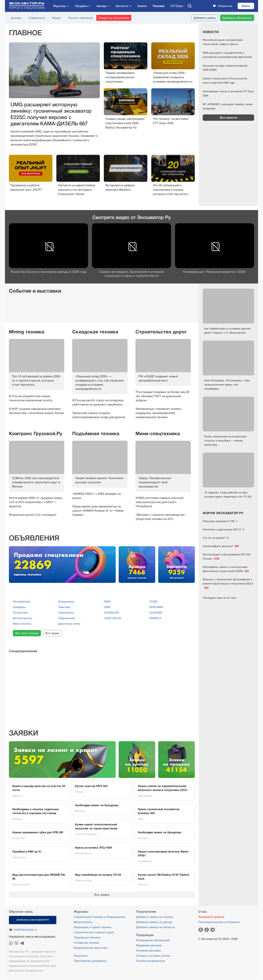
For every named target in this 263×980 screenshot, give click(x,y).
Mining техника (27, 332)
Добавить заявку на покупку (155, 917)
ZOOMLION (111, 613)
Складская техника (95, 332)
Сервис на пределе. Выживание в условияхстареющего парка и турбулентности (132, 274)
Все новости (228, 118)
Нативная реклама (148, 951)
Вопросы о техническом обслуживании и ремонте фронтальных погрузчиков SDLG (228, 584)
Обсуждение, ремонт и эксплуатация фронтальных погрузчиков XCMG (226, 569)
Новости (211, 32)
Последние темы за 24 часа (219, 598)
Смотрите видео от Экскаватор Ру (131, 217)
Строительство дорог (161, 332)
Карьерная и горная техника (93, 927)
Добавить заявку (205, 18)
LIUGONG (156, 613)
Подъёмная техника (96, 434)
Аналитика (81, 956)
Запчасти (122, 6)
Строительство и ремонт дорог (94, 932)
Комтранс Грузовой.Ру (35, 434)
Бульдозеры (66, 601)
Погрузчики (20, 613)
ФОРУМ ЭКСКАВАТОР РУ (223, 513)
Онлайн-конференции (150, 961)
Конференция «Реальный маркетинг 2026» (215, 272)
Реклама (159, 6)
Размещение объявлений (153, 940)
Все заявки (102, 895)
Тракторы (64, 607)
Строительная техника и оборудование (99, 917)
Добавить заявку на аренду (154, 922)
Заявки (142, 6)
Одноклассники (207, 930)
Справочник (37, 18)
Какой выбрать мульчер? (221, 546)
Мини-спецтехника (158, 434)
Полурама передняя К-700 (220, 521)
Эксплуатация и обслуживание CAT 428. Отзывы (227, 557)
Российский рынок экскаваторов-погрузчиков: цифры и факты (223, 42)
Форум (57, 18)
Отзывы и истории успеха (153, 956)
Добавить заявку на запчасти (155, 927)
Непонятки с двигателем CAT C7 (223, 529)
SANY (107, 601)
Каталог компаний (80, 18)
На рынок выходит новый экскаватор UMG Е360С (225, 68)
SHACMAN (156, 607)
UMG (107, 607)
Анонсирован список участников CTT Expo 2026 (228, 93)
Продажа (81, 6)
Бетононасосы (23, 618)
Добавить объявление (237, 18)
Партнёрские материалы (90, 961)
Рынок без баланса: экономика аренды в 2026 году (49, 272)
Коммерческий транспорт (91, 948)
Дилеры (16, 18)
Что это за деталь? (216, 538)
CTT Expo (177, 6)
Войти (246, 6)
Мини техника (22, 624)
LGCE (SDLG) (113, 618)
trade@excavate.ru (25, 930)
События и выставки (35, 291)
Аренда (101, 6)
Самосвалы (66, 613)
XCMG (153, 601)
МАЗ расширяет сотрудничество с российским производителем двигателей (227, 55)
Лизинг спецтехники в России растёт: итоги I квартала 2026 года (225, 81)
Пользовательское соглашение (219, 922)
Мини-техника (83, 922)
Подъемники (67, 618)
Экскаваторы (22, 601)
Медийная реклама (149, 945)
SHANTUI (155, 618)
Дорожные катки (69, 624)
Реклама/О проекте (211, 917)
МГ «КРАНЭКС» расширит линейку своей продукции (228, 106)
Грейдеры (19, 607)
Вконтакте (201, 930)
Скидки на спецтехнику (114, 18)
